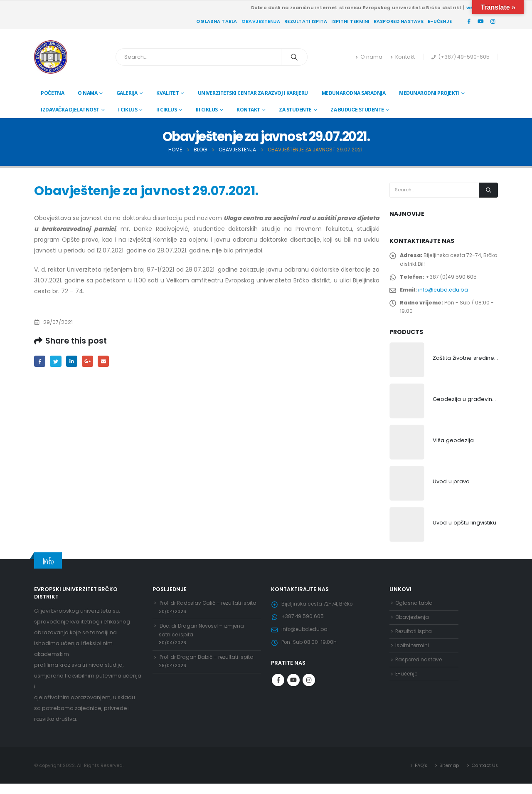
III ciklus (207, 110)
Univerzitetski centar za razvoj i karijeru (253, 93)
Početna (52, 93)
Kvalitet (167, 93)
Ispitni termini (350, 21)
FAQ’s (421, 775)
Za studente (295, 110)
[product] (407, 368)
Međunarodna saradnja (354, 93)
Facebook (40, 362)
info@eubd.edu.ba (445, 294)
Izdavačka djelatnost (70, 110)
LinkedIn (74, 362)
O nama (369, 57)
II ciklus (167, 110)
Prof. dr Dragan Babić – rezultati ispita (210, 685)
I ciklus (128, 110)
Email (107, 362)
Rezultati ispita (306, 21)
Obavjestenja (261, 21)
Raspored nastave (399, 21)
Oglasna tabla (217, 21)
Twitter (57, 362)
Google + (91, 362)
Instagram (309, 695)
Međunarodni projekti (429, 93)
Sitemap (449, 775)
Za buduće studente (357, 110)
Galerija (127, 93)
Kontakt (403, 57)
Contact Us (484, 775)
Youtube (293, 695)
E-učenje (440, 21)
